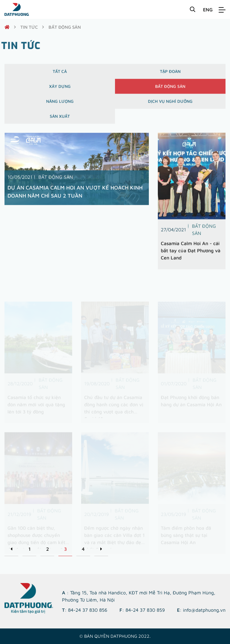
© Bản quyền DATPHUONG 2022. (115, 636)
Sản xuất (60, 119)
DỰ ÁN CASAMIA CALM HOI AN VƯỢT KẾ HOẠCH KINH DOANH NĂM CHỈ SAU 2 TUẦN (75, 194)
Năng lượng (60, 104)
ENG (208, 10)
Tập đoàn (170, 74)
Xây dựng (60, 89)
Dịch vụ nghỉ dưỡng (170, 104)
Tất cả (60, 74)
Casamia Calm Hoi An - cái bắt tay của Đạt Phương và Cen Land (191, 253)
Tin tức (29, 27)
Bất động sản (170, 89)
